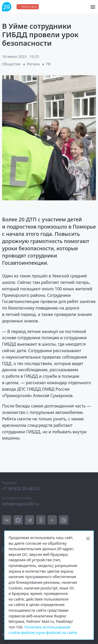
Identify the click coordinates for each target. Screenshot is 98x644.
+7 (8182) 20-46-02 (21, 488)
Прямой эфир (29, 7)
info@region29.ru (20, 504)
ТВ (48, 64)
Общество (11, 64)
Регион (33, 64)
